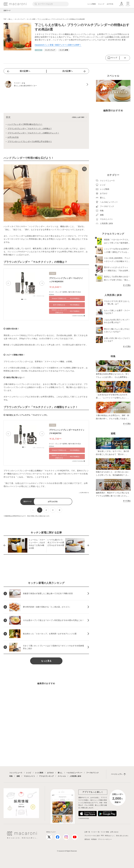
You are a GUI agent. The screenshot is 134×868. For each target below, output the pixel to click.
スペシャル (62, 776)
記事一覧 (87, 832)
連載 (18, 776)
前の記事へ (25, 71)
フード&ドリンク (92, 773)
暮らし (60, 773)
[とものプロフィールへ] (46, 84)
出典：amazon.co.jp (38, 296)
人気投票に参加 (75, 776)
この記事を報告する (84, 493)
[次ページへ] (59, 510)
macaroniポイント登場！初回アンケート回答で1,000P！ (58, 45)
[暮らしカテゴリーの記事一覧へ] (39, 50)
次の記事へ (68, 71)
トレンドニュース (16, 773)
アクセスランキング (46, 776)
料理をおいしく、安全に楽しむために (117, 836)
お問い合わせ (114, 832)
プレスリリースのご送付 (92, 836)
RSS (102, 836)
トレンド (101, 4)
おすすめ (110, 4)
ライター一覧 (95, 832)
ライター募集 (105, 832)
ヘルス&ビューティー (74, 773)
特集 (11, 776)
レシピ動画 (92, 4)
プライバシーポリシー (105, 839)
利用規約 (94, 839)
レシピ (29, 773)
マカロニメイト (29, 776)
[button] (8, 283)
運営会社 (87, 839)
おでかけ (50, 773)
